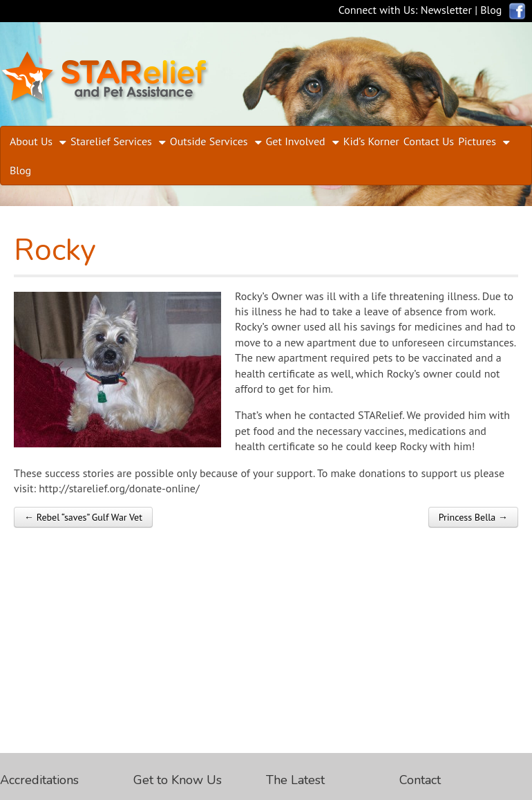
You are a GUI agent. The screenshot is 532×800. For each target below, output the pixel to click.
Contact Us (429, 141)
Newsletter (446, 10)
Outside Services (209, 141)
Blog (491, 10)
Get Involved (296, 141)
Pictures (477, 141)
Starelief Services (111, 141)
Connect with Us (377, 10)
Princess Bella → (473, 517)
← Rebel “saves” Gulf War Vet (83, 517)
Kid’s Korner (371, 141)
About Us (31, 141)
